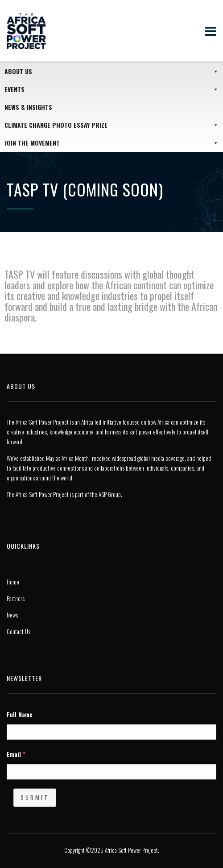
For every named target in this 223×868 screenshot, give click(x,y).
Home (13, 582)
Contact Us (19, 631)
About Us (111, 71)
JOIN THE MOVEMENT (111, 143)
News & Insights (28, 107)
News (12, 615)
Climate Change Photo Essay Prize (111, 125)
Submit (35, 797)
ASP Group (110, 494)
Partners (16, 598)
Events (111, 89)
